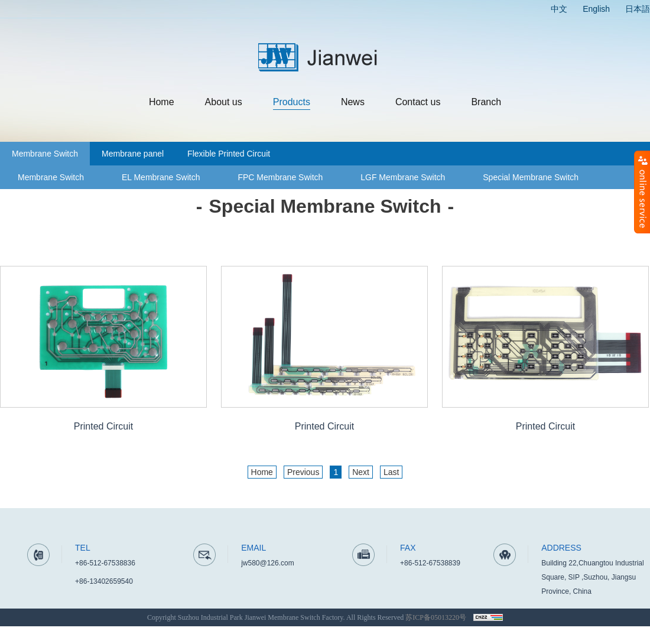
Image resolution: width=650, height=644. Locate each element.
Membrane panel (133, 154)
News (353, 102)
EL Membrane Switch (161, 177)
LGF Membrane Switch (403, 177)
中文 (559, 9)
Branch (486, 102)
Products (292, 102)
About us (224, 102)
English (596, 9)
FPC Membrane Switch (280, 177)
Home (162, 102)
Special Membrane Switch (531, 177)
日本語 (638, 9)
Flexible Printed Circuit (229, 154)
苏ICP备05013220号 (436, 617)
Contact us (418, 102)
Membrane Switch (45, 154)
